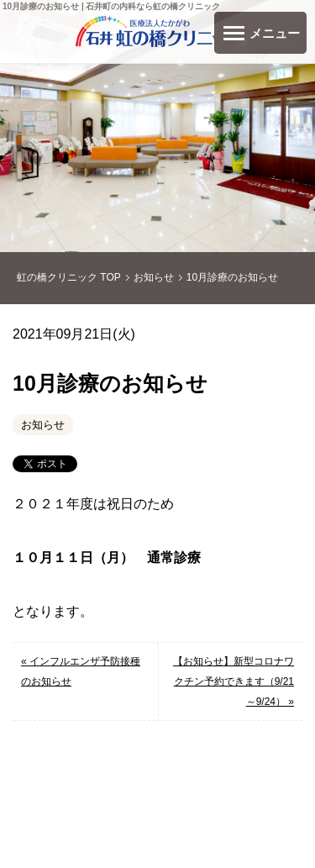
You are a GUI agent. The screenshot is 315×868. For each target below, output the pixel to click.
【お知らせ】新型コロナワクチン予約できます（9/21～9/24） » (234, 681)
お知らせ (43, 425)
